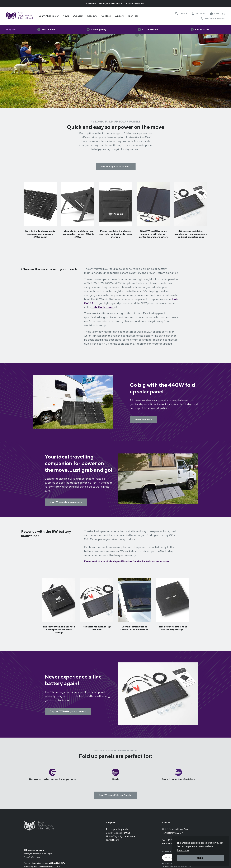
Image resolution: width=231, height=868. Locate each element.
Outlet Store (113, 840)
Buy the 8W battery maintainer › (68, 711)
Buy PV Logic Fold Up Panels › (116, 795)
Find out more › (143, 420)
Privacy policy (184, 867)
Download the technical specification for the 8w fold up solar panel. (127, 561)
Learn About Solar (49, 16)
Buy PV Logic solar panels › (116, 167)
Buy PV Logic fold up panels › (66, 502)
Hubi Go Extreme (103, 307)
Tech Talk (133, 16)
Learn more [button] (183, 850)
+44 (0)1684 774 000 (215, 18)
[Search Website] (181, 14)
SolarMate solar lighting (118, 833)
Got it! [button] (200, 858)
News (66, 16)
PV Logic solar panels (117, 829)
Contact (106, 16)
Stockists (92, 16)
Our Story (78, 16)
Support (119, 16)
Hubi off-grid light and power (121, 836)
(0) (220, 14)
